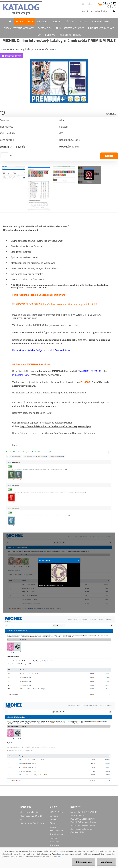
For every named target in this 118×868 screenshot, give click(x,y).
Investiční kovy (46, 35)
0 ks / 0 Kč (109, 3)
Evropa (57, 21)
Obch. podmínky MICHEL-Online (32, 818)
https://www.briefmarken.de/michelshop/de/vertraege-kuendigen (55, 426)
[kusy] (4, 155)
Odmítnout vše (84, 862)
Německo (43, 21)
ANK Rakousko (100, 21)
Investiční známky (70, 35)
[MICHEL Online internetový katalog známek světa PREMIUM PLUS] (59, 60)
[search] (114, 11)
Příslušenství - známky (70, 28)
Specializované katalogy (19, 28)
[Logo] (21, 9)
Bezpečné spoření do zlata (32, 823)
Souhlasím (106, 862)
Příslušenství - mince (101, 28)
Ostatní (83, 21)
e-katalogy (45, 28)
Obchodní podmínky (29, 812)
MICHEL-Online (24, 21)
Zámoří (70, 21)
